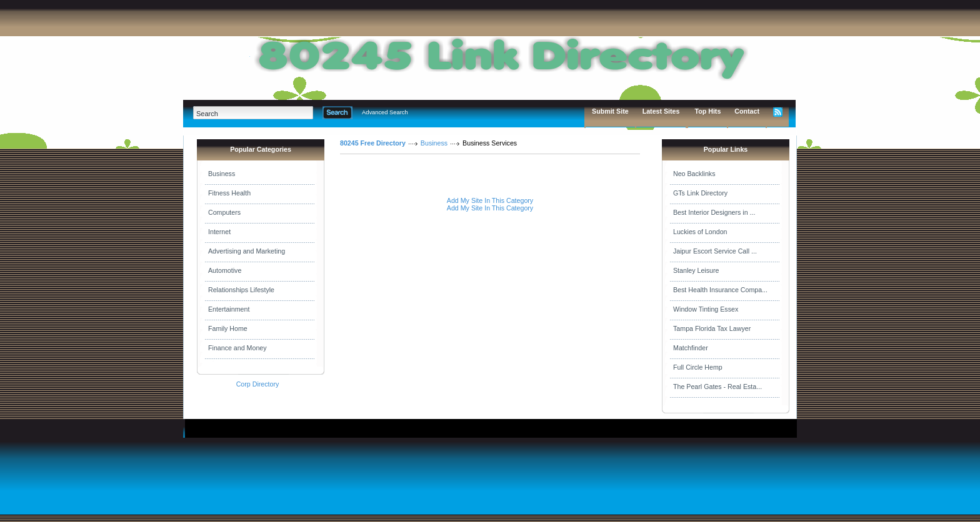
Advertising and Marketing (247, 251)
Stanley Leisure (696, 270)
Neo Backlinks (694, 174)
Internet (219, 232)
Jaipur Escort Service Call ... (715, 251)
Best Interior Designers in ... (714, 212)
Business (222, 174)
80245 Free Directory (373, 143)
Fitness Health (229, 193)
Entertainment (229, 309)
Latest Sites (661, 111)
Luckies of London (700, 232)
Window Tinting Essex (706, 309)
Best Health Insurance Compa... (720, 290)
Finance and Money (237, 348)
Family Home (228, 328)
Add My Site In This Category (490, 200)
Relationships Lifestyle (241, 290)
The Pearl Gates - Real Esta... (717, 387)
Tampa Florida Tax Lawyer (712, 328)
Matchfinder (691, 348)
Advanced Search (385, 112)
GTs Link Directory (700, 193)
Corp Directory (258, 384)
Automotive (225, 270)
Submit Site (610, 111)
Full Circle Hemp (698, 367)
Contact (747, 111)
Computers (224, 212)
